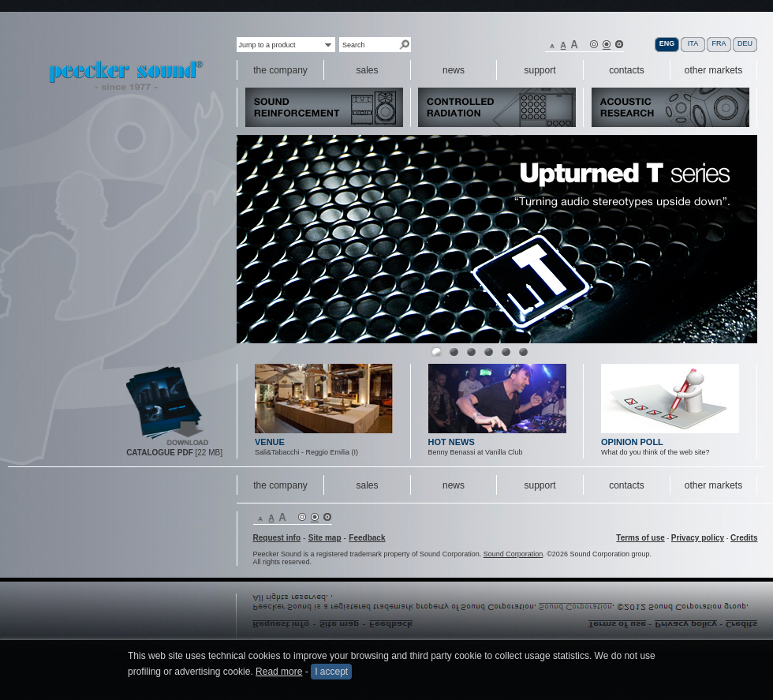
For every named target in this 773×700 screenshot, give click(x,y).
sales (367, 485)
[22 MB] (174, 453)
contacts (627, 485)
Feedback (367, 538)
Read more (279, 672)
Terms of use (640, 538)
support (540, 485)
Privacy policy (698, 538)
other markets (713, 485)
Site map (325, 538)
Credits (744, 538)
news (454, 485)
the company (280, 485)
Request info (277, 538)
